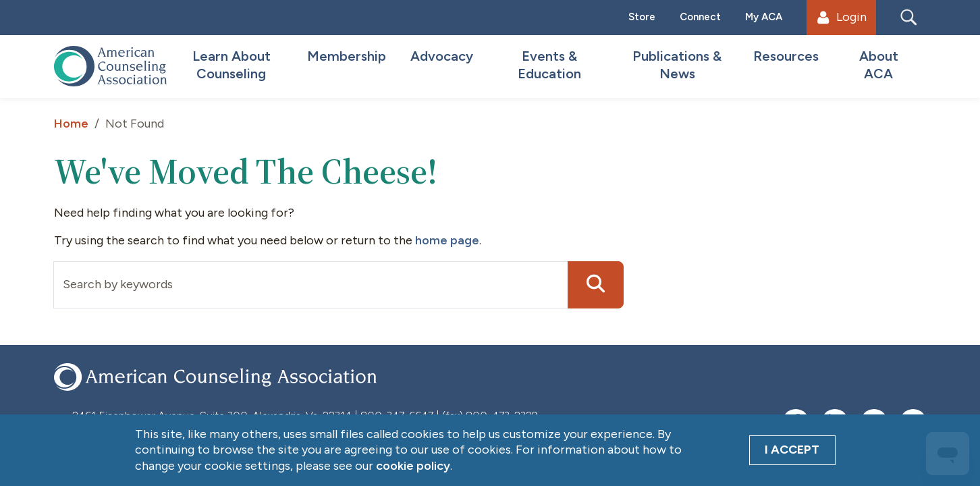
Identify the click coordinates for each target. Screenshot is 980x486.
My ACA (764, 17)
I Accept (792, 450)
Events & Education (549, 65)
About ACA (879, 65)
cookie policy (413, 466)
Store (642, 17)
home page (447, 240)
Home (71, 124)
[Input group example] (311, 285)
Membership (347, 56)
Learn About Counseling (232, 65)
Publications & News (677, 65)
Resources (786, 56)
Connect (700, 17)
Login (842, 17)
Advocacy (442, 56)
